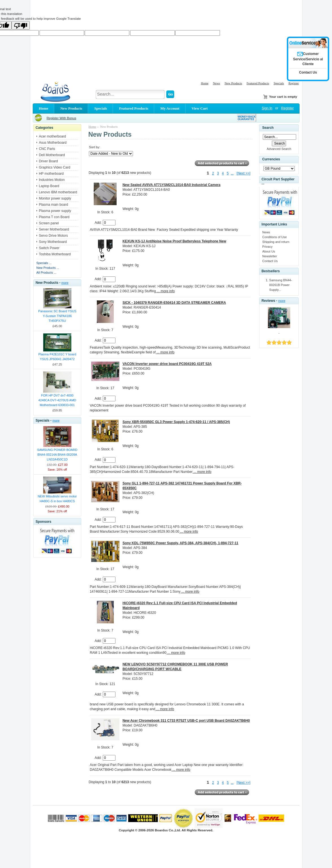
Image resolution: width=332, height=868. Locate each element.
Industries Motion (52, 180)
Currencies (271, 159)
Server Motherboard (54, 229)
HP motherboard (51, 174)
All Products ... (46, 273)
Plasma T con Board (54, 217)
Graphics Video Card (55, 167)
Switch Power (49, 248)
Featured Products (258, 83)
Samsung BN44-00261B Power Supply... (281, 285)
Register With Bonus (61, 118)
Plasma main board (53, 205)
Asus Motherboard (53, 143)
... (232, 173)
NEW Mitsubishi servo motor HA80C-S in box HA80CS (57, 499)
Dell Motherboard (52, 155)
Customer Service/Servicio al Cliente (308, 59)
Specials (279, 83)
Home (205, 83)
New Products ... (48, 268)
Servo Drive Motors (53, 236)
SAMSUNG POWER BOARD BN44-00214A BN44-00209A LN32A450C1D (57, 455)
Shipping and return (276, 242)
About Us (269, 251)
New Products (233, 83)
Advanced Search (279, 149)
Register (294, 83)
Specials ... (44, 263)
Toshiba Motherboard (55, 254)
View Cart (200, 108)
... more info (165, 291)
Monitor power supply (55, 198)
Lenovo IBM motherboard (58, 192)
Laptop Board (49, 186)
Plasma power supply (55, 211)
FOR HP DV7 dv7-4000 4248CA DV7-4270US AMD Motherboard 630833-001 (57, 400)
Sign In (267, 108)
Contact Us (270, 261)
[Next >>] (243, 173)
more (65, 283)
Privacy (267, 247)
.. (279, 333)
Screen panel (49, 223)
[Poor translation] (21, 25)
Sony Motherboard (53, 242)
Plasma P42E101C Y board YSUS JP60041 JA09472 (57, 357)
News (216, 83)
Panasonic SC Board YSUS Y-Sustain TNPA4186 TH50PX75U (57, 316)
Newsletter (270, 256)
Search (268, 128)
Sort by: (95, 147)
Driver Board (48, 161)
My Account (170, 108)
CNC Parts (47, 149)
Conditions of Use (275, 237)
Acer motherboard (53, 136)
